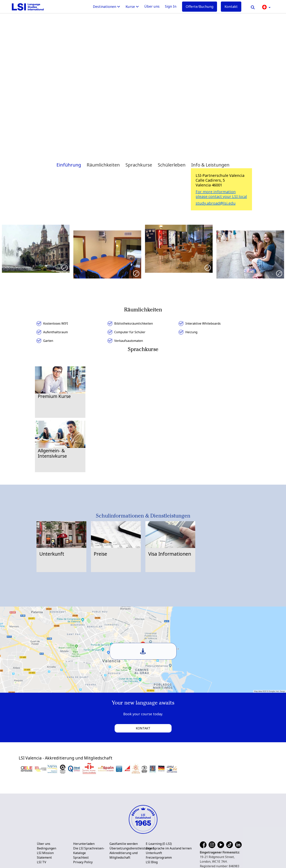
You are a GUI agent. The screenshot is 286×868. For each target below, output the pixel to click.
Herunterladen (84, 844)
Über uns (152, 6)
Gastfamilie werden (124, 844)
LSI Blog (152, 862)
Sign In (171, 6)
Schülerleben (172, 165)
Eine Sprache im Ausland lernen (169, 848)
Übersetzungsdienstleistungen (132, 848)
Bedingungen (47, 848)
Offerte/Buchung (200, 7)
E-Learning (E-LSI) (159, 844)
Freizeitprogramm (159, 857)
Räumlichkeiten (103, 165)
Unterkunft (154, 853)
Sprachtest (81, 857)
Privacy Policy (83, 862)
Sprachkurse (139, 165)
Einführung (69, 165)
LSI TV (42, 862)
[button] (266, 7)
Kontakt (231, 7)
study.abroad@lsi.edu (216, 203)
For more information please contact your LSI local (221, 194)
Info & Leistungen (210, 165)
